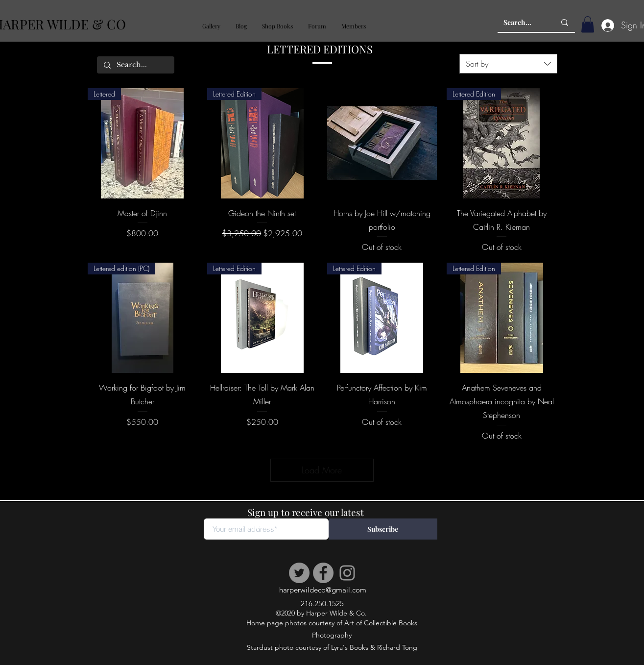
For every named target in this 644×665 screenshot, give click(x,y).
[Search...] (522, 23)
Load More (322, 470)
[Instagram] (347, 573)
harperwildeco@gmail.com (323, 590)
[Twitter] (299, 573)
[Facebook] (323, 573)
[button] (211, 26)
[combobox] (508, 64)
